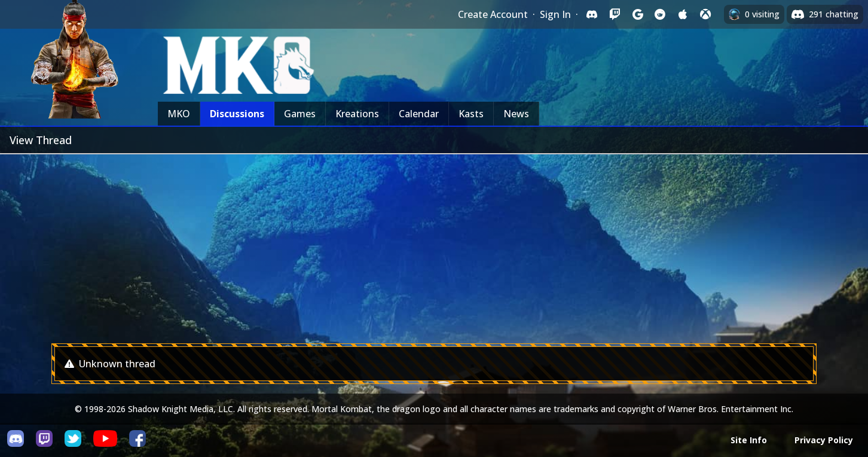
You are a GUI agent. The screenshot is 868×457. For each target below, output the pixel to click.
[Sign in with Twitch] (615, 14)
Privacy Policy (824, 440)
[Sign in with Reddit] (660, 14)
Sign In (555, 14)
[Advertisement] (434, 244)
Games (300, 114)
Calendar (419, 114)
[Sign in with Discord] (592, 14)
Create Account (493, 14)
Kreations (357, 114)
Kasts (471, 114)
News (516, 114)
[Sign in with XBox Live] (705, 14)
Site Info (749, 440)
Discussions (237, 114)
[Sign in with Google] (637, 14)
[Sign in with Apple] (683, 14)
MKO (179, 114)
